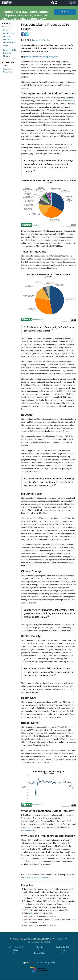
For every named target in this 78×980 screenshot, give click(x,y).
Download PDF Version (41, 40)
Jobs (64, 953)
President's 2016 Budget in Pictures (9, 53)
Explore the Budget (64, 947)
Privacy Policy (40, 953)
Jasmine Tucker (31, 57)
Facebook (23, 34)
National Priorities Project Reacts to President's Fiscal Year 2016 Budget (10, 38)
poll (44, 910)
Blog (40, 950)
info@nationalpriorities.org (39, 942)
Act (64, 950)
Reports (40, 947)
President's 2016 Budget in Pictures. (35, 878)
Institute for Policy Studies (45, 963)
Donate (65, 12)
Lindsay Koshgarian (50, 57)
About (16, 950)
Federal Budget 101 (28, 830)
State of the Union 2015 (8, 70)
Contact (16, 953)
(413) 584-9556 (62, 939)
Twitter (27, 34)
